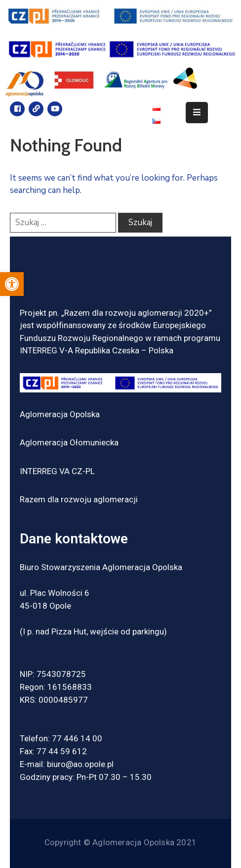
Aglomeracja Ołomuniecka (69, 442)
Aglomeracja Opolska (60, 414)
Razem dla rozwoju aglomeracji (79, 499)
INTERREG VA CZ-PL (57, 471)
